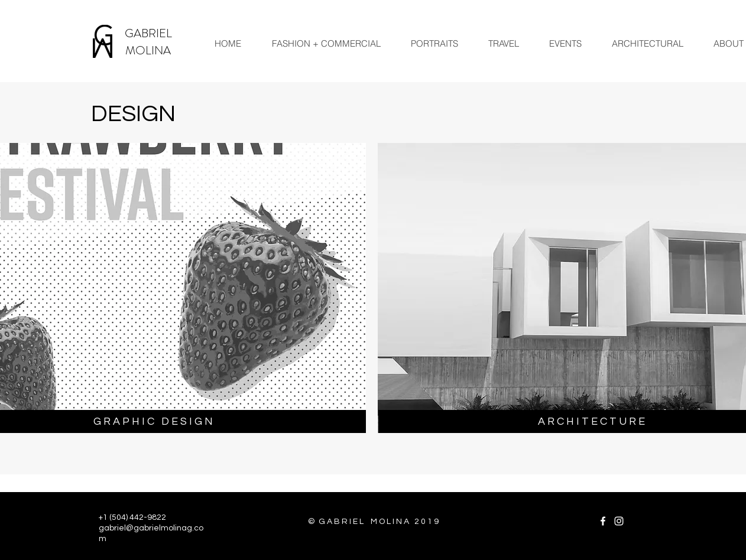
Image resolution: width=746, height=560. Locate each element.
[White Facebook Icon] (603, 521)
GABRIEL (148, 33)
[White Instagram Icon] (619, 521)
